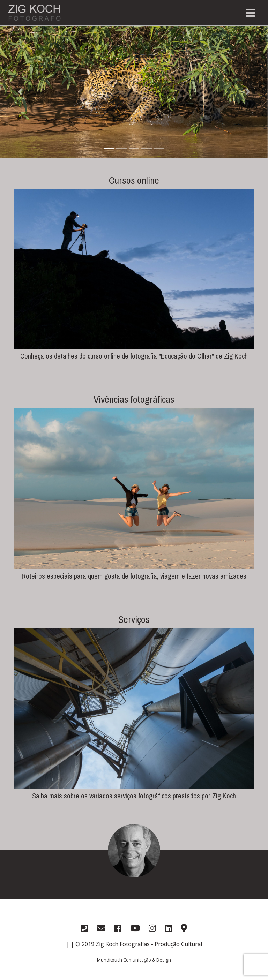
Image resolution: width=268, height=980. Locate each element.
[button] (20, 92)
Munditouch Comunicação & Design (134, 960)
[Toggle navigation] (250, 13)
